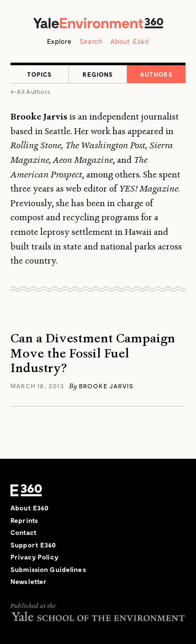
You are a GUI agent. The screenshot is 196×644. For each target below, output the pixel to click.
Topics (39, 74)
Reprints (24, 520)
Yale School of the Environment (98, 617)
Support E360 (33, 545)
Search (91, 41)
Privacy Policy (34, 557)
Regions (98, 74)
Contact (24, 532)
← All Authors (30, 91)
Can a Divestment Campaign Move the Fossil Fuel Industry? (93, 353)
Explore (59, 41)
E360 (26, 490)
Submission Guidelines (48, 569)
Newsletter (28, 581)
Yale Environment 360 (98, 23)
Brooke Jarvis (106, 386)
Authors (156, 74)
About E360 (130, 41)
